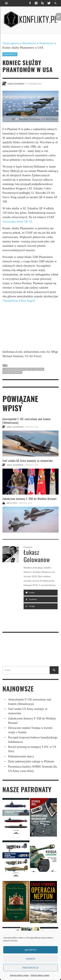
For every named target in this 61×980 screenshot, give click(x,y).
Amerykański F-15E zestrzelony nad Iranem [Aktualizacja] (27, 421)
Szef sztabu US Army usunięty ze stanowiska (28, 461)
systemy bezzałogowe (12, 373)
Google (30, 606)
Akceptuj (30, 950)
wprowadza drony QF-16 (17, 222)
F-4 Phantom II (9, 369)
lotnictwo (21, 369)
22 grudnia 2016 (34, 84)
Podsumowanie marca (21, 756)
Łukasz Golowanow (16, 84)
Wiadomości (47, 43)
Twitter (30, 593)
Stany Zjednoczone (36, 369)
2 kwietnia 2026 (25, 503)
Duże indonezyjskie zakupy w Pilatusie (31, 761)
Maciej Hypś (12, 503)
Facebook (31, 599)
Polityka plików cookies (20, 975)
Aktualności (29, 43)
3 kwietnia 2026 (32, 427)
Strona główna (11, 43)
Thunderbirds (10, 301)
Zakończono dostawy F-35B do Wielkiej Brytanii (30, 499)
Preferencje (30, 968)
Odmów (31, 959)
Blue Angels (28, 301)
